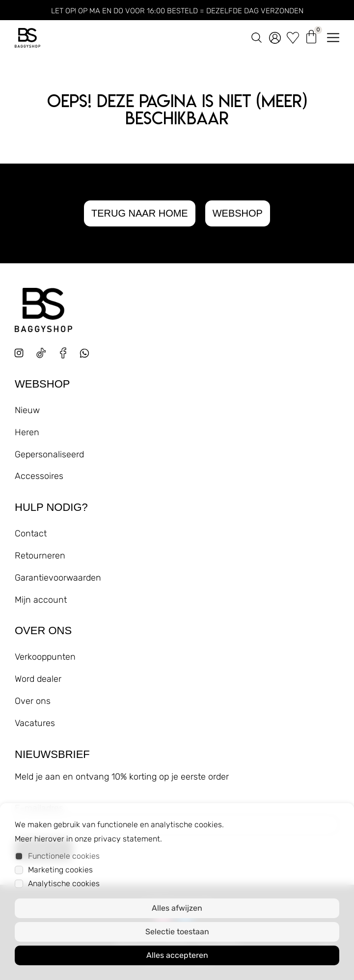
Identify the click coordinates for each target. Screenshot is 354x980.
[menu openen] (333, 36)
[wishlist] (293, 36)
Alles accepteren (177, 955)
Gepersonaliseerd (49, 454)
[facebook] (63, 353)
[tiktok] (41, 353)
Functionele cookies (64, 856)
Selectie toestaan (177, 932)
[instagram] (19, 353)
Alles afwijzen (177, 908)
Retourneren (40, 556)
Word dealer (38, 679)
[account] (275, 36)
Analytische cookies (64, 883)
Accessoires (39, 476)
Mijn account (41, 600)
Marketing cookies (60, 870)
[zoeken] (257, 36)
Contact (31, 533)
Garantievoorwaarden (58, 578)
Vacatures (35, 723)
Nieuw (27, 410)
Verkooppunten (45, 657)
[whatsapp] (88, 357)
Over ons (33, 701)
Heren (27, 432)
